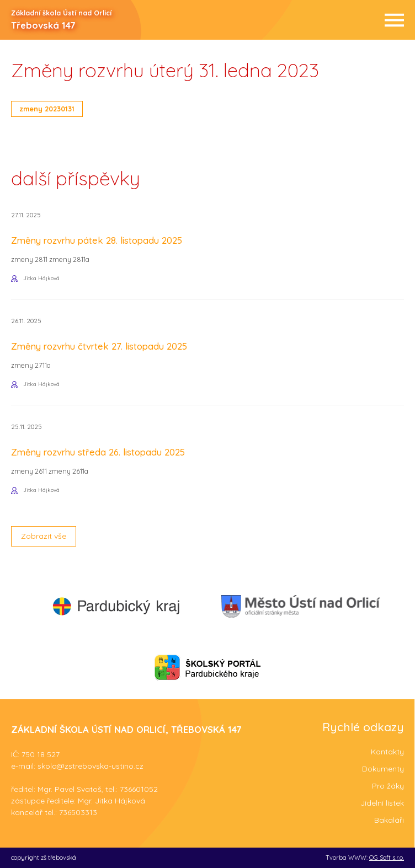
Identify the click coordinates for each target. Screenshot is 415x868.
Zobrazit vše (44, 536)
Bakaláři (389, 820)
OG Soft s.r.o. (387, 858)
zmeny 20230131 (47, 109)
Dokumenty (383, 769)
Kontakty (387, 752)
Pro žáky (388, 786)
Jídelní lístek (382, 803)
